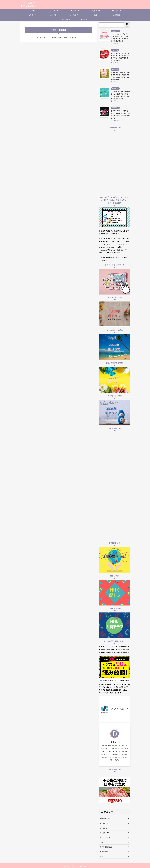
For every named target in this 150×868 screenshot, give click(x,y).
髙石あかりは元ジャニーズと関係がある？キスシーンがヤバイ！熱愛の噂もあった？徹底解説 (120, 57)
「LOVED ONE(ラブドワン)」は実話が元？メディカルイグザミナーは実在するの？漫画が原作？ (121, 37)
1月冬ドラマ (33, 15)
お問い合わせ (85, 19)
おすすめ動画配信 (65, 19)
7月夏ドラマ (96, 11)
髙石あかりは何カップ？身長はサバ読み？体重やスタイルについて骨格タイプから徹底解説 (120, 76)
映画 (96, 15)
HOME (33, 11)
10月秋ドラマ (117, 11)
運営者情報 (83, 866)
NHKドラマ (54, 15)
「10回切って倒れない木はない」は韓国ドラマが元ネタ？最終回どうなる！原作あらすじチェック (120, 95)
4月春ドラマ (75, 11)
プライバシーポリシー (70, 866)
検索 (127, 25)
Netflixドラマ (75, 15)
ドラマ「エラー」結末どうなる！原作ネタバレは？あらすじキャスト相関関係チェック (120, 114)
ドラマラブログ (29, 6)
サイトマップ (54, 11)
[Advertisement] (115, 163)
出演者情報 (117, 15)
